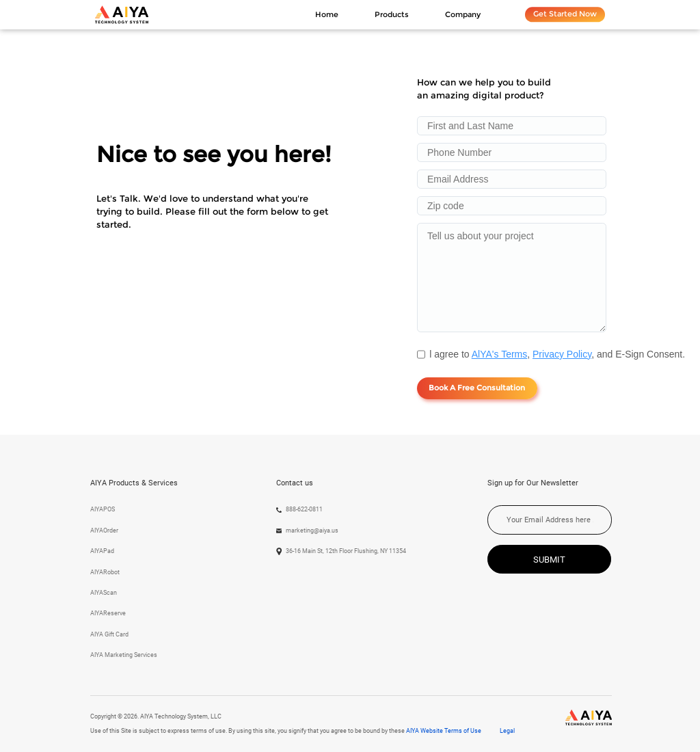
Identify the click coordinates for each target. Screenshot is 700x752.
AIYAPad (102, 551)
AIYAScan (104, 593)
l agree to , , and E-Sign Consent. (557, 354)
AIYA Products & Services (134, 483)
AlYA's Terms (500, 354)
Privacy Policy (562, 354)
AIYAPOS (103, 509)
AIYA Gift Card (109, 634)
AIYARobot (105, 572)
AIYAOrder (104, 531)
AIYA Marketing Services (124, 655)
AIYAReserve (108, 613)
